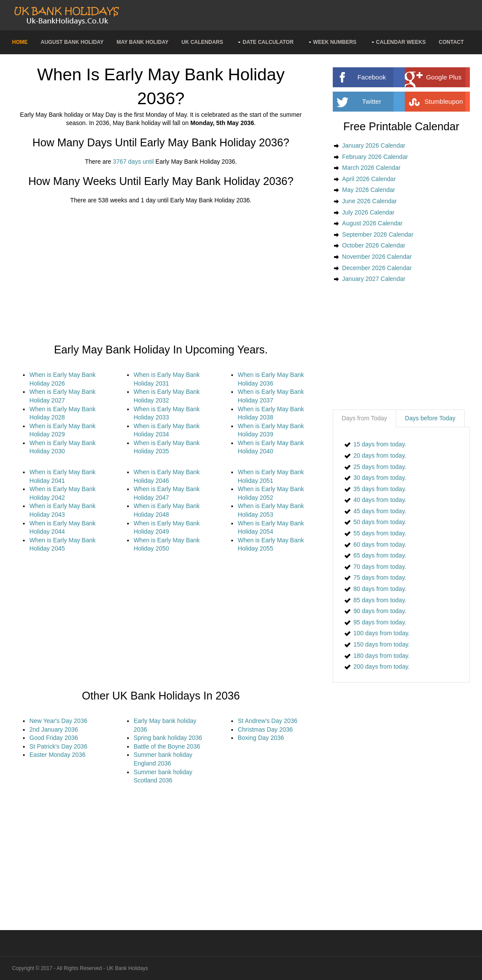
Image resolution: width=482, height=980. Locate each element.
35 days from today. (380, 489)
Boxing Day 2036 (261, 738)
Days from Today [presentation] (365, 418)
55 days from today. (380, 533)
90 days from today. (380, 611)
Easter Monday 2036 (57, 755)
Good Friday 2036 (54, 738)
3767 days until (133, 162)
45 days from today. (380, 511)
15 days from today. (380, 444)
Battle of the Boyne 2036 (167, 746)
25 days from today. (380, 467)
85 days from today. (380, 600)
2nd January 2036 (54, 729)
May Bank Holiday (143, 42)
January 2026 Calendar (374, 145)
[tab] (365, 419)
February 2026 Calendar (375, 157)
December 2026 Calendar (377, 268)
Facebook (382, 77)
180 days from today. (382, 656)
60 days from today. (380, 544)
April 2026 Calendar (369, 179)
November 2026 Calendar (377, 257)
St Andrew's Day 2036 (267, 721)
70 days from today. (380, 567)
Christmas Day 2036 (265, 729)
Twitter (384, 102)
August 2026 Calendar (372, 223)
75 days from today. (380, 577)
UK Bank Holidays (127, 968)
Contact (451, 42)
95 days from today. (380, 622)
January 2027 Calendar (374, 279)
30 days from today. (380, 478)
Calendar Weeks (401, 42)
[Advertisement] (161, 274)
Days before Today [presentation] (430, 418)
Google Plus (452, 77)
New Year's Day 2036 (58, 721)
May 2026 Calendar (369, 190)
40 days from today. (380, 500)
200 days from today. (382, 667)
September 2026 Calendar (378, 234)
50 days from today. (380, 522)
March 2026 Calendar (372, 168)
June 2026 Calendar (370, 201)
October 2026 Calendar (374, 245)
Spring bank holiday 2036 (168, 738)
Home (20, 42)
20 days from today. (380, 455)
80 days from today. (380, 589)
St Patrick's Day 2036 (58, 746)
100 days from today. (382, 633)
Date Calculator (268, 42)
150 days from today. (382, 644)
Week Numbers (335, 42)
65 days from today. (380, 555)
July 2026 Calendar (369, 212)
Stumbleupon (452, 102)
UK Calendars (202, 42)
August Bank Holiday (72, 42)
